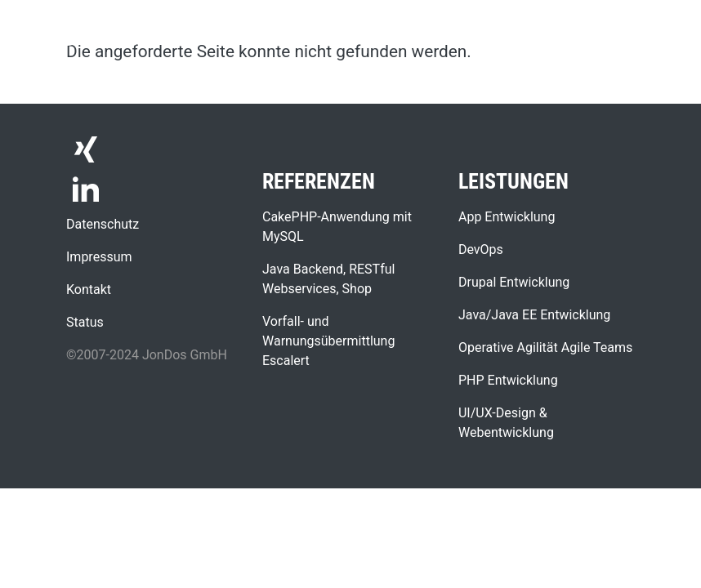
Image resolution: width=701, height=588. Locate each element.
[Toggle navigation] (665, 23)
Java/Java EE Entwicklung (534, 315)
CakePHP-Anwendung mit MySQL (337, 227)
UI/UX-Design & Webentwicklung (506, 423)
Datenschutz (103, 224)
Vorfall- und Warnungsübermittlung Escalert (328, 341)
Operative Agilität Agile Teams (545, 347)
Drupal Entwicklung (514, 282)
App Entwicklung (507, 217)
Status (85, 322)
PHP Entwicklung (508, 380)
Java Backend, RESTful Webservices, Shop (328, 279)
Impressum (99, 257)
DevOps (481, 249)
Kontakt (89, 290)
